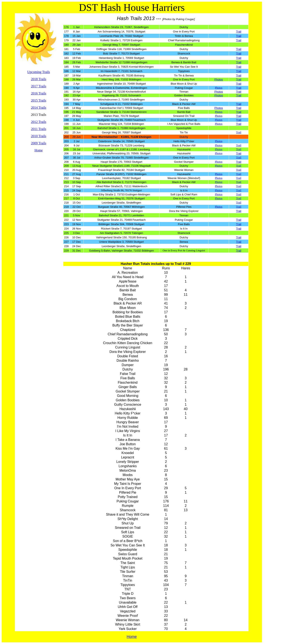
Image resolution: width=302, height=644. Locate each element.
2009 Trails (39, 143)
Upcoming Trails (39, 72)
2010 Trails (39, 136)
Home (38, 150)
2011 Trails (39, 129)
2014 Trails (39, 108)
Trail (239, 32)
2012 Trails (39, 122)
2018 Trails (39, 79)
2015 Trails (39, 100)
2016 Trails (39, 93)
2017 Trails (39, 86)
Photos (219, 88)
